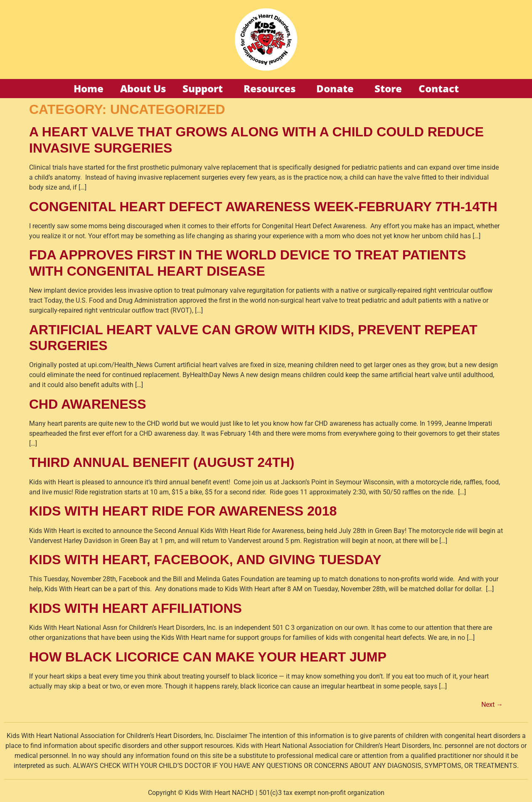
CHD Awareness (88, 404)
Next (492, 705)
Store (388, 88)
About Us (143, 88)
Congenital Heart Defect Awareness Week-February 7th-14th (263, 207)
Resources (272, 88)
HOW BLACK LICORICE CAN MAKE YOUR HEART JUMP (208, 657)
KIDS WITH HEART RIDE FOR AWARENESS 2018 (183, 511)
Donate (337, 88)
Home (89, 88)
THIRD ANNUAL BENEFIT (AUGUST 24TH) (162, 462)
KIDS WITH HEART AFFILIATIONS (135, 608)
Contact (439, 88)
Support (205, 88)
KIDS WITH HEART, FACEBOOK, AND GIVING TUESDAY (205, 560)
